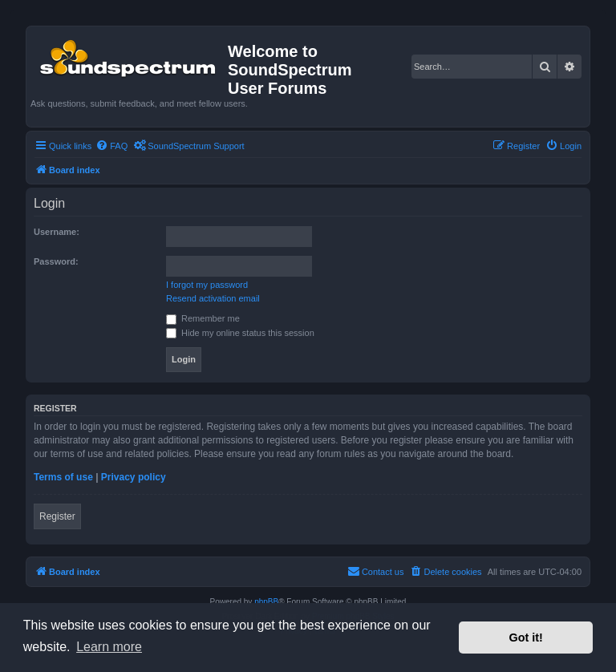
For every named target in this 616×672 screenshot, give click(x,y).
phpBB (266, 602)
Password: (56, 261)
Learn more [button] (109, 647)
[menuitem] (111, 146)
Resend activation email (213, 298)
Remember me (203, 318)
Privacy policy (134, 477)
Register (57, 516)
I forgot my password (207, 285)
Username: (57, 232)
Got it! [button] (526, 638)
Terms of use (63, 477)
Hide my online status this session (240, 333)
